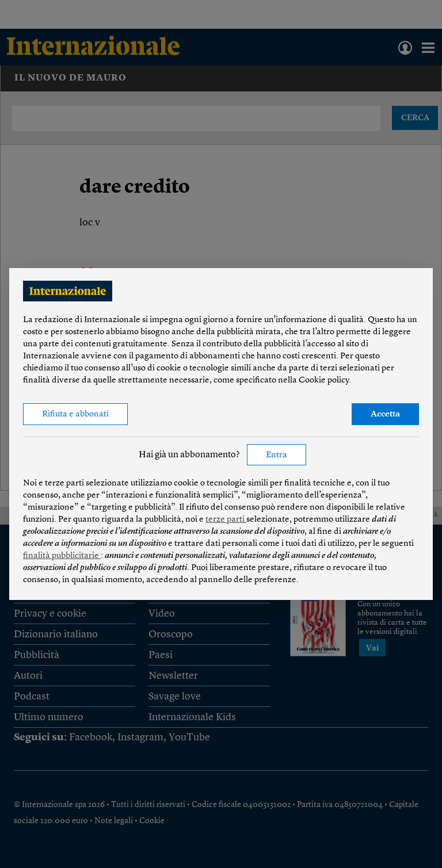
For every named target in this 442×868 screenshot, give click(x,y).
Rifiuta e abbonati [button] (75, 414)
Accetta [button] (385, 414)
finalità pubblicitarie (62, 556)
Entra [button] (277, 455)
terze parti (226, 520)
